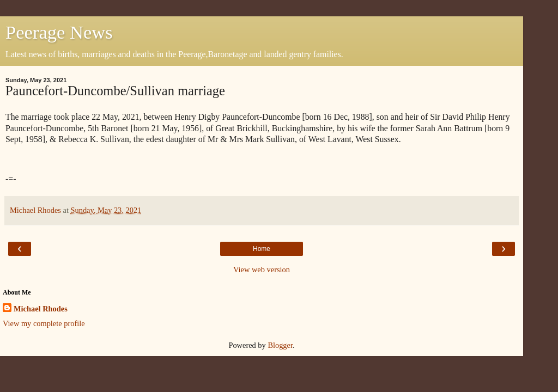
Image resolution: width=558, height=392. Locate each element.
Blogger (280, 345)
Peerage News (59, 32)
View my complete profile (44, 323)
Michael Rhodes (41, 309)
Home (262, 249)
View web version (262, 269)
